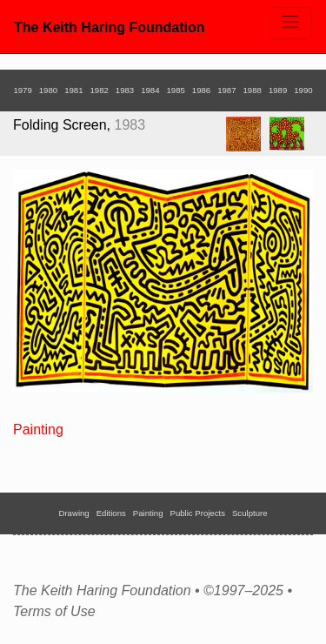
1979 (22, 90)
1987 (226, 90)
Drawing (74, 513)
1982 (99, 90)
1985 (176, 90)
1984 (150, 90)
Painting (38, 429)
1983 (125, 90)
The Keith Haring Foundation (110, 27)
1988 (253, 90)
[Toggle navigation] (290, 23)
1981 (73, 90)
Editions (111, 513)
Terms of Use (54, 612)
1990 (303, 90)
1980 (48, 90)
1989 (278, 90)
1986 (201, 90)
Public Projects (198, 513)
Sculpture (250, 513)
